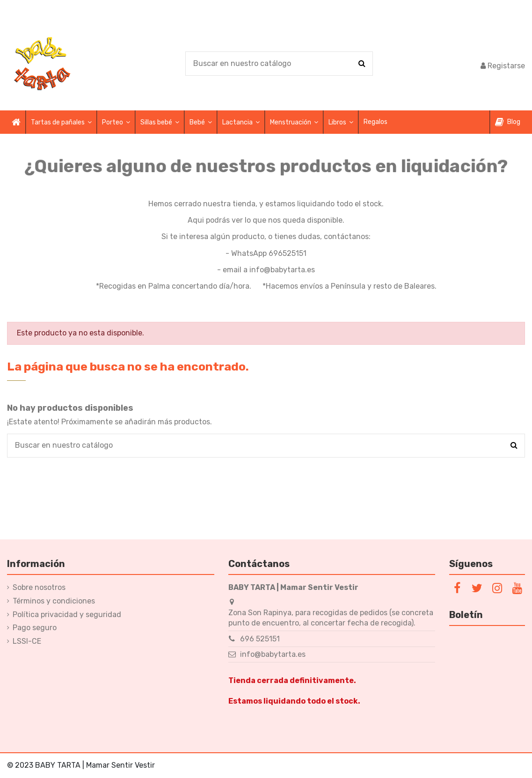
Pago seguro (35, 628)
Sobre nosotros (39, 587)
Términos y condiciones (54, 601)
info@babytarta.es (273, 654)
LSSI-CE (27, 641)
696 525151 (260, 639)
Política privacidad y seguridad (67, 614)
